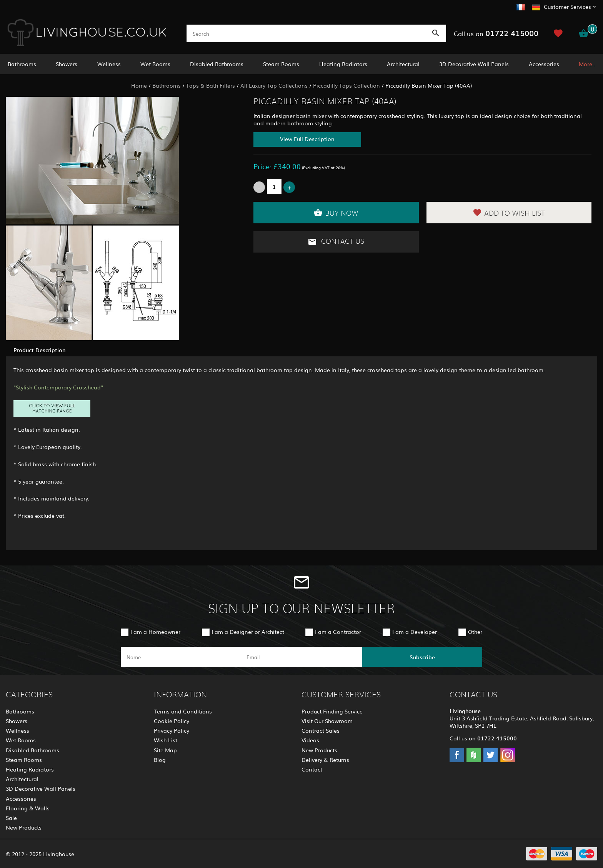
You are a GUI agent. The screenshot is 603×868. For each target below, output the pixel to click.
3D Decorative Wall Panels (474, 64)
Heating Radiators (343, 64)
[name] (181, 657)
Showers (67, 64)
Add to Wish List (509, 213)
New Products (24, 827)
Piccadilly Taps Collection (346, 85)
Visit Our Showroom (327, 721)
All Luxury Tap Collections (274, 85)
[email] (301, 657)
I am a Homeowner (155, 632)
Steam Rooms (281, 64)
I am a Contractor (338, 632)
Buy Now (336, 213)
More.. (587, 64)
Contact (312, 769)
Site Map (165, 750)
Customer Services (567, 7)
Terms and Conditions (183, 711)
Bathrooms (22, 64)
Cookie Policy (172, 721)
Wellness (109, 64)
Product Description (39, 350)
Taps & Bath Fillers (211, 85)
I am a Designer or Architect (248, 632)
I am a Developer (415, 632)
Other (475, 632)
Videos (310, 740)
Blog (160, 760)
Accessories (544, 64)
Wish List (166, 740)
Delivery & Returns (325, 760)
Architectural (403, 64)
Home (139, 85)
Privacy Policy (172, 730)
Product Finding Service (332, 711)
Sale (11, 818)
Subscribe (422, 657)
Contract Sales (321, 730)
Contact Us (336, 242)
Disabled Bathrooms (217, 64)
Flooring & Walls (28, 808)
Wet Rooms (155, 64)
